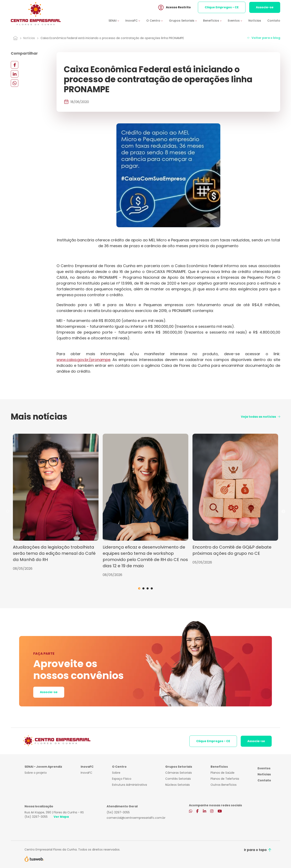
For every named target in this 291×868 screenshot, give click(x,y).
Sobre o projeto (36, 773)
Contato (274, 21)
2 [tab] (143, 588)
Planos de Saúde (223, 773)
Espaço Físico (122, 779)
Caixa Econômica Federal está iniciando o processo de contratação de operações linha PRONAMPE (112, 38)
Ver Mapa (61, 817)
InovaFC (86, 773)
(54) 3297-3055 (36, 817)
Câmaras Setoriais (179, 773)
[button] (117, 21)
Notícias (255, 21)
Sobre (116, 773)
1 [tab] (139, 588)
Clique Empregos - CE (222, 8)
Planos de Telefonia (225, 779)
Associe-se (265, 8)
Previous (8, 512)
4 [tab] (152, 588)
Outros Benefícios (224, 785)
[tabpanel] (56, 502)
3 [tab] (148, 588)
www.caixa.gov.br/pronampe (83, 360)
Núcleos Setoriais (178, 785)
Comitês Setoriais (178, 779)
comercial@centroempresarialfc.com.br (136, 818)
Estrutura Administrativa (129, 785)
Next (283, 512)
